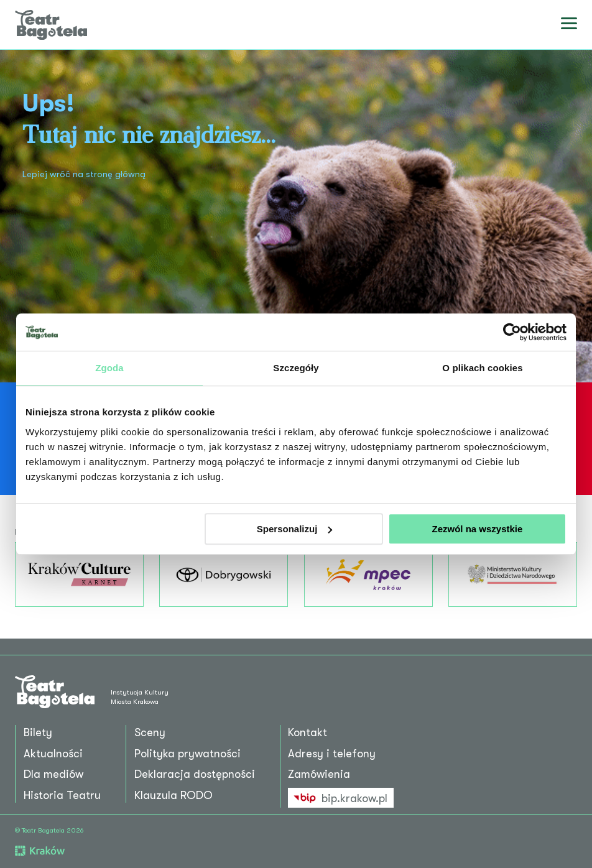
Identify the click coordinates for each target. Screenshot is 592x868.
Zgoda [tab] (109, 368)
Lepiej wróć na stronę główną (84, 174)
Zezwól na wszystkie (478, 529)
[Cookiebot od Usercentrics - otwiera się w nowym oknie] (512, 332)
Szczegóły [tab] (296, 368)
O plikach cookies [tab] (482, 368)
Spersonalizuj (295, 529)
